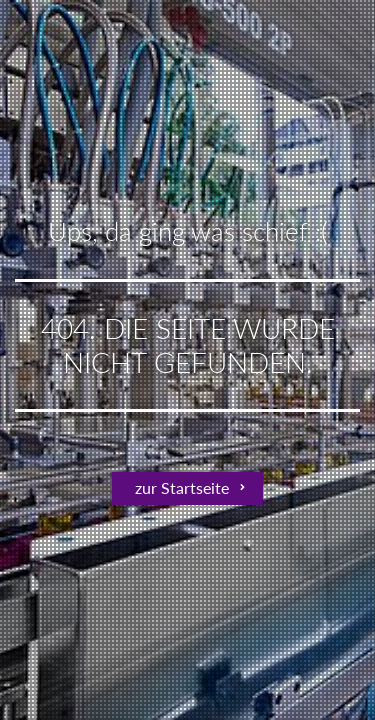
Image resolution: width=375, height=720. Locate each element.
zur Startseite (182, 487)
